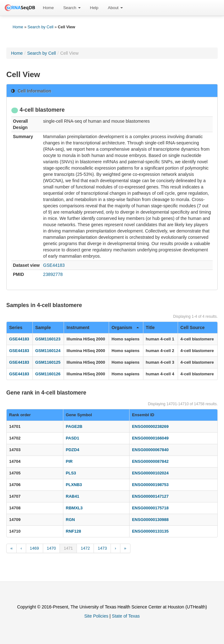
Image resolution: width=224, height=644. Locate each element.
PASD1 (72, 438)
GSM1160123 (48, 339)
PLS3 (71, 473)
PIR (69, 461)
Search (72, 8)
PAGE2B (74, 426)
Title (150, 328)
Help (94, 8)
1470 (52, 548)
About (115, 8)
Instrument (78, 328)
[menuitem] (48, 8)
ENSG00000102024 (150, 473)
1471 (68, 548)
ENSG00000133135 (150, 531)
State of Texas (126, 616)
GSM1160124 (48, 351)
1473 (102, 548)
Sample (43, 328)
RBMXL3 (74, 508)
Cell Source (193, 328)
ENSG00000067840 (150, 450)
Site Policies (96, 616)
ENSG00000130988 (150, 520)
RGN (70, 520)
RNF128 (73, 531)
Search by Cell (41, 27)
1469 (34, 548)
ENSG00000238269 (150, 426)
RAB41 (73, 496)
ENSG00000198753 (150, 485)
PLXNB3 (74, 485)
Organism (125, 328)
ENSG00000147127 (150, 496)
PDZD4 (73, 450)
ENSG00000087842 (150, 461)
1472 (85, 548)
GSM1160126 (48, 374)
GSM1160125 (48, 362)
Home (48, 8)
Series (16, 328)
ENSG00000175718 (150, 508)
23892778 (53, 274)
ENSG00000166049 (150, 438)
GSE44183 (54, 265)
